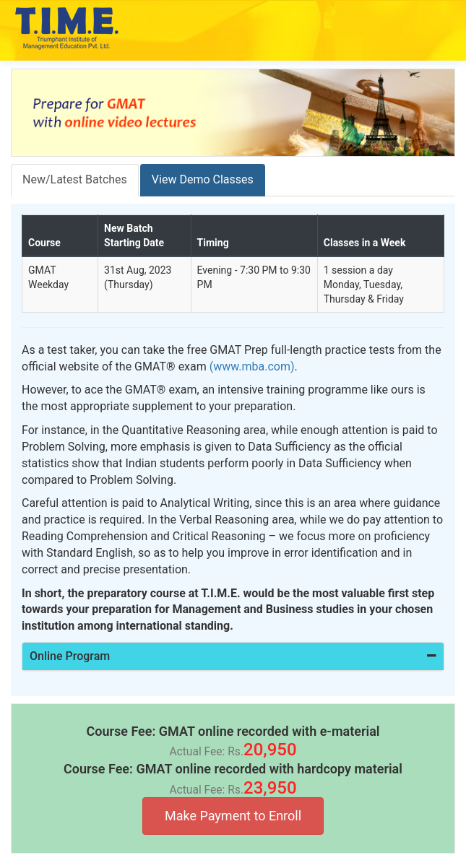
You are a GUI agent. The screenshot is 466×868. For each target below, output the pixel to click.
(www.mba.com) (252, 366)
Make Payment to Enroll (233, 816)
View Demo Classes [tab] (203, 179)
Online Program (233, 656)
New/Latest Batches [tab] (75, 179)
